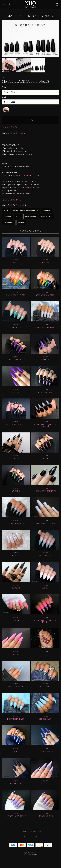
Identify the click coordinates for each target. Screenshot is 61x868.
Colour (21, 222)
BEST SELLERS (31, 216)
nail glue (18, 188)
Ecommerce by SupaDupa (32, 854)
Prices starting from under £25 (26, 211)
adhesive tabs (33, 188)
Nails (6, 211)
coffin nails (19, 133)
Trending (7, 216)
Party (18, 216)
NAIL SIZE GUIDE (9, 127)
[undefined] (6, 110)
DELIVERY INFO (13, 200)
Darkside (47, 211)
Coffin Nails (9, 222)
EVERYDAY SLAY (47, 216)
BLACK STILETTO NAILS (29, 176)
